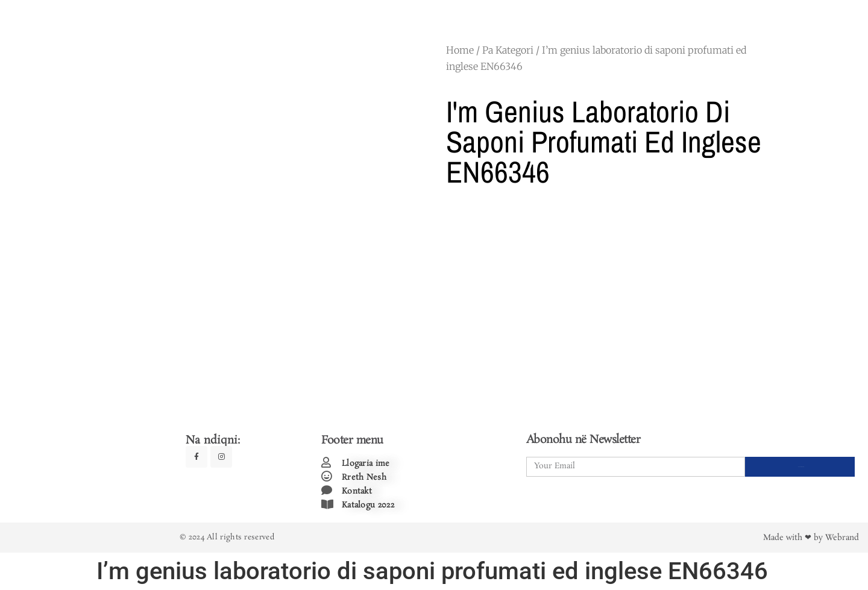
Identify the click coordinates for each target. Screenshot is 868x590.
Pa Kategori (508, 50)
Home (460, 50)
